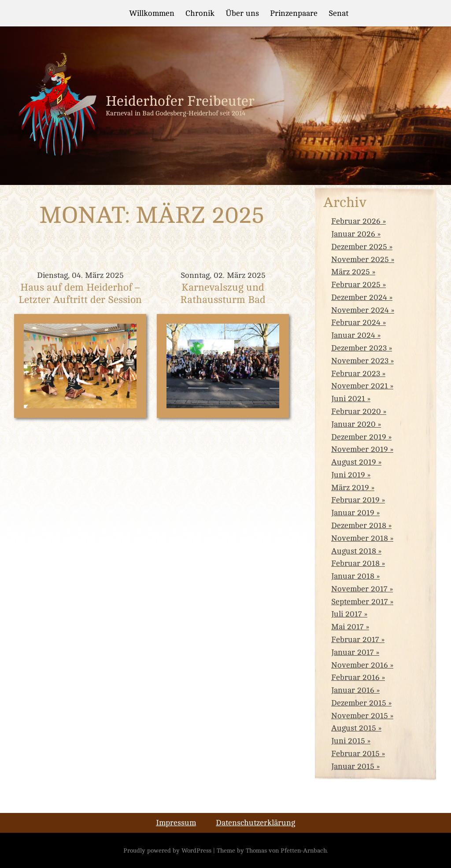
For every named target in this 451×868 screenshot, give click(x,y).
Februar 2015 (355, 753)
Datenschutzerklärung (255, 823)
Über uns (242, 13)
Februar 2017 (355, 639)
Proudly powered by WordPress (167, 850)
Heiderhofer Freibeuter (180, 101)
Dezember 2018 (359, 525)
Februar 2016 (355, 677)
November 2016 (360, 665)
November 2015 (360, 716)
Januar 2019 (353, 513)
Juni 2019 (348, 475)
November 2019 (360, 449)
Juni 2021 (348, 399)
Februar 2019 (355, 500)
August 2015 (354, 728)
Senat (338, 13)
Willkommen (152, 13)
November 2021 (360, 386)
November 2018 (360, 538)
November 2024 (360, 310)
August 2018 (354, 551)
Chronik (200, 13)
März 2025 (351, 272)
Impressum (176, 823)
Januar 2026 (353, 234)
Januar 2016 (353, 690)
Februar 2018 (355, 563)
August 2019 (354, 462)
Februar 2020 (356, 411)
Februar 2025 (356, 284)
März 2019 (350, 488)
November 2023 (360, 361)
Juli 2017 (347, 614)
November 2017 (359, 589)
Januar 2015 (353, 766)
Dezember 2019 (359, 437)
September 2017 (360, 602)
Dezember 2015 (359, 703)
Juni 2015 (348, 741)
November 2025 (360, 259)
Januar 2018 (353, 576)
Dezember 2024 (359, 297)
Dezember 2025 (359, 247)
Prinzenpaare (294, 13)
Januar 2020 (353, 424)
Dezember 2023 (359, 348)
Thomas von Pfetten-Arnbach (286, 850)
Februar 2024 (356, 322)
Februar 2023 (356, 373)
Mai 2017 (347, 627)
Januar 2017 (353, 652)
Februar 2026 (356, 221)
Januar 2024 (353, 335)
